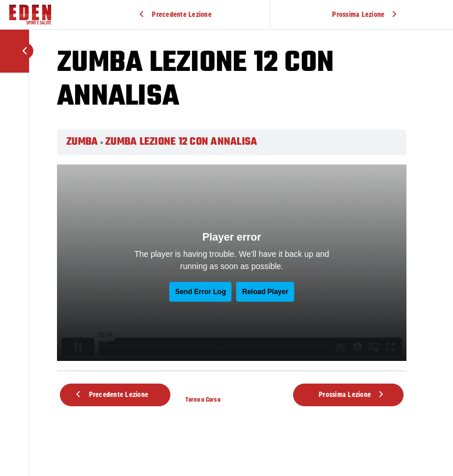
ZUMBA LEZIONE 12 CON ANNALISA (181, 142)
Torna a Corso (203, 400)
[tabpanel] (232, 263)
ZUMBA (82, 142)
